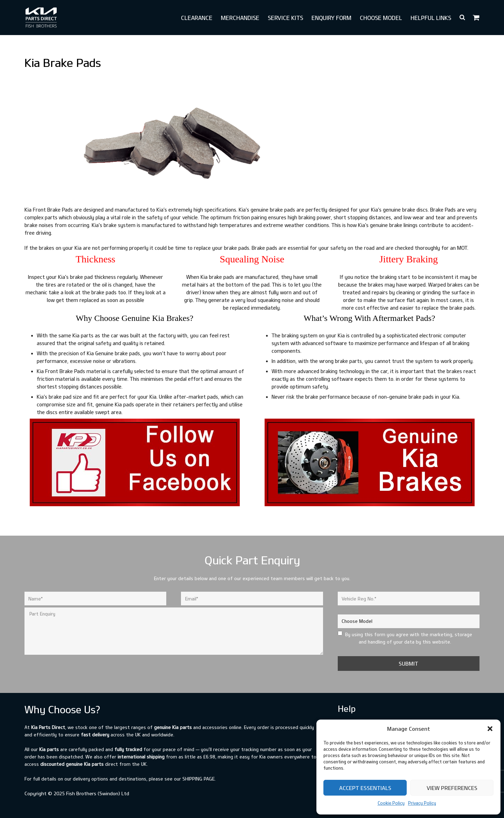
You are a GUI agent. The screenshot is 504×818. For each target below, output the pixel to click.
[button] (490, 729)
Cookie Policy (391, 803)
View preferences (452, 788)
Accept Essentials (365, 788)
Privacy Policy (422, 803)
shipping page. (199, 779)
